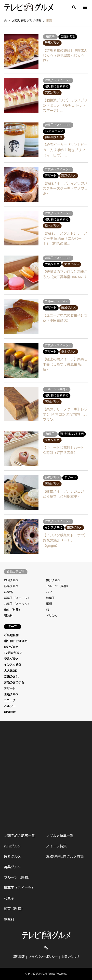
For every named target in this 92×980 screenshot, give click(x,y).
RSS (46, 948)
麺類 (49, 604)
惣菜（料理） (13, 610)
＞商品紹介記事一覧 (19, 836)
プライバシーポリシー (43, 957)
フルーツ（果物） (58, 586)
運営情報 (19, 957)
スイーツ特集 (56, 846)
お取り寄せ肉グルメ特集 (65, 857)
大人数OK (11, 671)
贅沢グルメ (11, 647)
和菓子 (51, 598)
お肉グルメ (11, 580)
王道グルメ (11, 694)
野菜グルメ (11, 586)
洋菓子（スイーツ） (17, 598)
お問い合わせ (70, 957)
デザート (10, 688)
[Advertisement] (46, 777)
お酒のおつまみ (14, 683)
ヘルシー (10, 706)
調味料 (8, 616)
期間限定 (10, 712)
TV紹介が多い (13, 653)
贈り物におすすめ (16, 641)
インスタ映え (13, 665)
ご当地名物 (11, 635)
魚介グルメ (53, 580)
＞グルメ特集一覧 (60, 836)
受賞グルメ (11, 659)
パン (49, 592)
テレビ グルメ (35, 974)
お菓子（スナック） (17, 604)
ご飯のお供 (11, 677)
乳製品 (8, 592)
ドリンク (52, 616)
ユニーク (10, 700)
